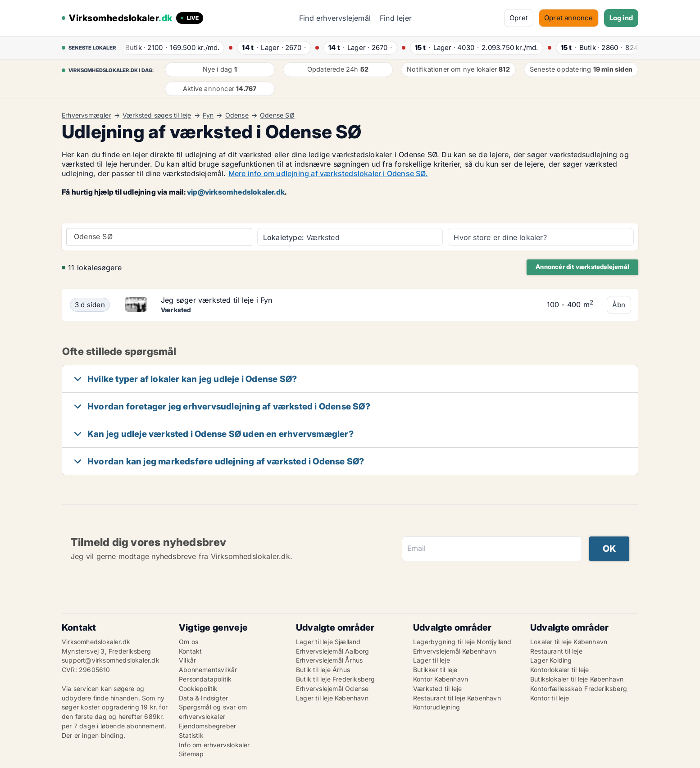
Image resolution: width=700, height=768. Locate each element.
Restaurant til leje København (457, 698)
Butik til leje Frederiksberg (336, 679)
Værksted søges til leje (157, 115)
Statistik (191, 735)
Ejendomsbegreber (207, 726)
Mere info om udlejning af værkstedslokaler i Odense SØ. (328, 173)
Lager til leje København (332, 698)
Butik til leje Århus (323, 670)
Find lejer (396, 18)
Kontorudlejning (436, 707)
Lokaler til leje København (569, 642)
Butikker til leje (435, 670)
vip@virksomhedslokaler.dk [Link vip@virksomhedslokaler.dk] (236, 192)
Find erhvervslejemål (335, 18)
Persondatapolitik (205, 679)
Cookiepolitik (198, 688)
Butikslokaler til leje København (577, 679)
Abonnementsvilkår (208, 670)
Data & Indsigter (203, 698)
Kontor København (441, 679)
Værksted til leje (437, 688)
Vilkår (187, 660)
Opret (519, 18)
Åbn (619, 305)
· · (171, 48)
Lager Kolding (551, 660)
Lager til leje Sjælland (328, 642)
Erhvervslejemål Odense (332, 688)
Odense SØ (277, 115)
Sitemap (191, 754)
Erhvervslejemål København (455, 651)
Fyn (208, 115)
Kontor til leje (550, 698)
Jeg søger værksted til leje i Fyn (217, 300)
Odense (237, 115)
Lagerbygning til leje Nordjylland (462, 642)
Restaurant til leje (556, 651)
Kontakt (190, 651)
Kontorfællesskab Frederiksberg (579, 688)
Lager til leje (432, 660)
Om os (189, 642)
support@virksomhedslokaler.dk (111, 660)
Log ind (621, 18)
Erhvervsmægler (86, 115)
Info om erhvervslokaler (214, 745)
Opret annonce (569, 18)
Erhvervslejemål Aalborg (333, 651)
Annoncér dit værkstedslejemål (582, 267)
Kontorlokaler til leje (559, 670)
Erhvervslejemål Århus (329, 660)
